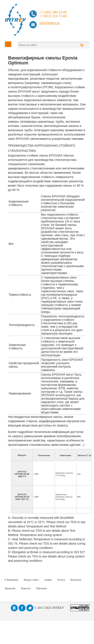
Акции (48, 580)
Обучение (41, 588)
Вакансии (10, 588)
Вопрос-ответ (31, 580)
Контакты (76, 580)
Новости (26, 588)
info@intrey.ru (49, 23)
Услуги (61, 580)
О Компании (11, 580)
